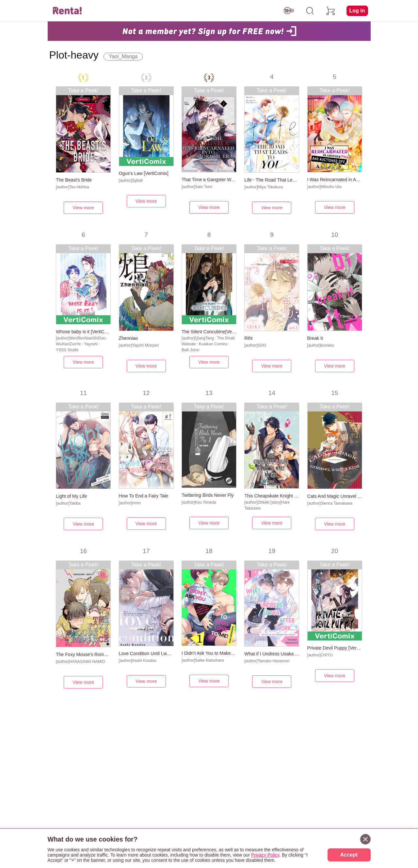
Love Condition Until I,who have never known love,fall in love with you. (146, 653)
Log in (357, 11)
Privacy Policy (265, 855)
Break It (315, 338)
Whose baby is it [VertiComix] (83, 332)
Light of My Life (71, 496)
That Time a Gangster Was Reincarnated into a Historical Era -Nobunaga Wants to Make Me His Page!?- (209, 180)
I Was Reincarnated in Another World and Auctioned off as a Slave (335, 180)
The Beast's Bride (74, 180)
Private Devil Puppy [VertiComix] (335, 648)
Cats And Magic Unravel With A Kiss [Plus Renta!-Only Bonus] (335, 496)
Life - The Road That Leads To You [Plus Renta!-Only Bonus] (272, 180)
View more (83, 208)
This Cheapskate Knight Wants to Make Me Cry (272, 496)
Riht (248, 338)
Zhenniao (128, 338)
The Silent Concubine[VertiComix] (209, 332)
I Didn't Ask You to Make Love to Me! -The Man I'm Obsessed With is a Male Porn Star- (209, 653)
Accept (349, 855)
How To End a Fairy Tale (144, 496)
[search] (310, 11)
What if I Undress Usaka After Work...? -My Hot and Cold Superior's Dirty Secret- (272, 654)
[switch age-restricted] (289, 11)
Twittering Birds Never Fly (208, 495)
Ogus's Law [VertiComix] (144, 173)
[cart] (331, 11)
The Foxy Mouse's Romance (83, 654)
